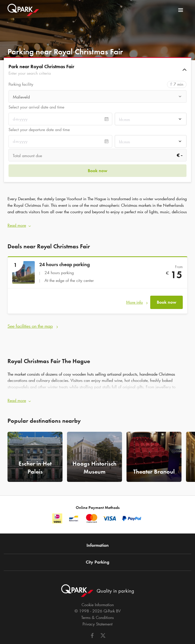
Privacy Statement (97, 610)
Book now (166, 294)
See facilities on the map (30, 315)
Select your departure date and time (39, 130)
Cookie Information (98, 591)
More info (134, 294)
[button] (97, 70)
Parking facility (21, 84)
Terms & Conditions (97, 604)
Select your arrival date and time (36, 107)
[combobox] (97, 97)
